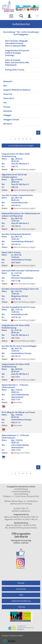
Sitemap (22, 607)
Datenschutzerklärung (21, 601)
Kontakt (21, 583)
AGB (21, 595)
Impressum (21, 589)
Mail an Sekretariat (22, 511)
